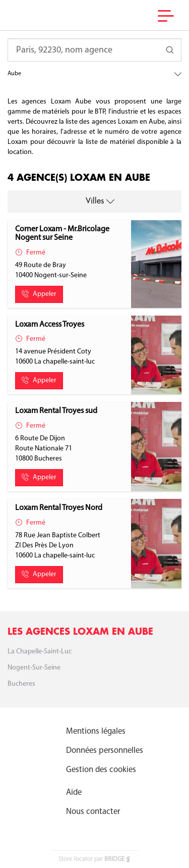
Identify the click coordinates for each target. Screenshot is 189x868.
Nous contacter (93, 812)
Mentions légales (96, 731)
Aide (74, 793)
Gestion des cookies (101, 770)
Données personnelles (105, 751)
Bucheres (21, 684)
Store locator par (95, 859)
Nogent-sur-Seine (34, 668)
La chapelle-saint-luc (40, 652)
